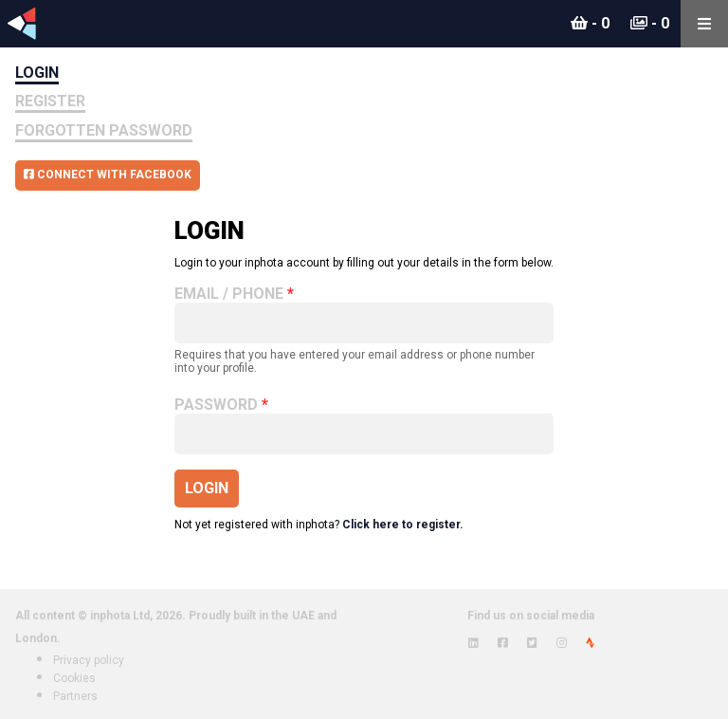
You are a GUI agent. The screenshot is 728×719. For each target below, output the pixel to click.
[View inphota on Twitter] (532, 643)
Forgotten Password (104, 130)
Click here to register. (403, 525)
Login (37, 73)
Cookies (74, 678)
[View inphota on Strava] (590, 643)
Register (50, 101)
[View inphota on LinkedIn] (473, 643)
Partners (75, 696)
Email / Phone (229, 294)
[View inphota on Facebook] (503, 643)
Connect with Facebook (108, 175)
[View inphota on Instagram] (562, 643)
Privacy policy (89, 660)
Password (216, 405)
